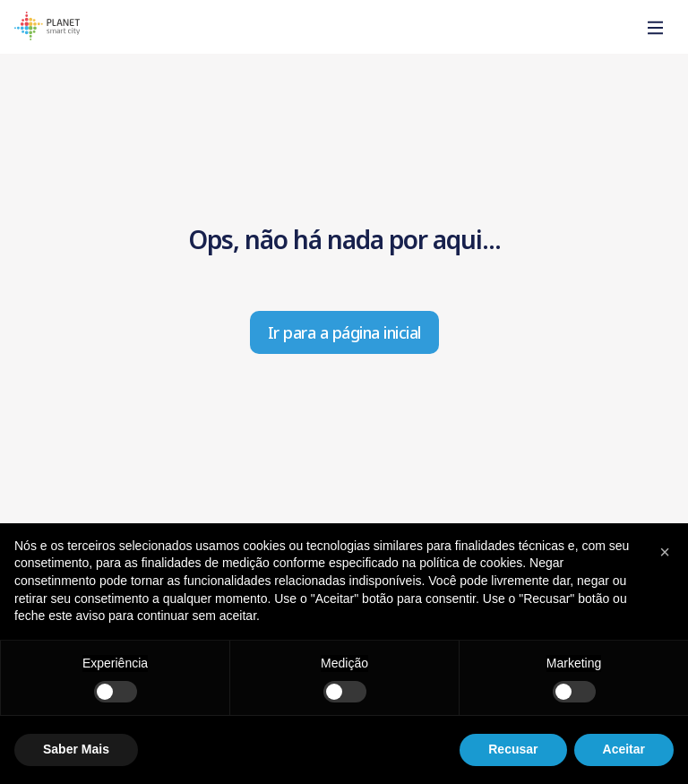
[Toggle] (656, 28)
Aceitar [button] (624, 749)
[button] (665, 552)
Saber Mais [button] (76, 749)
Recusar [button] (513, 749)
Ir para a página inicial (344, 332)
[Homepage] (47, 29)
